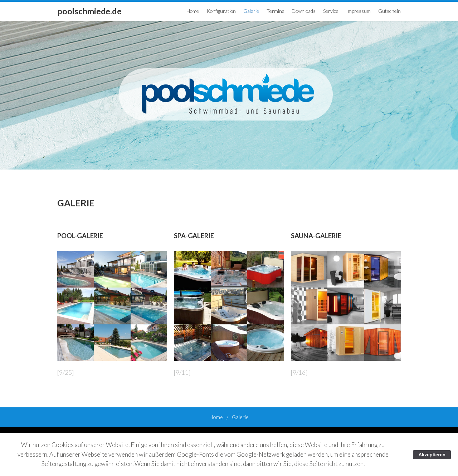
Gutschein (389, 11)
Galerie (251, 11)
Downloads (304, 11)
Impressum (358, 11)
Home (193, 11)
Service (331, 11)
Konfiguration (221, 11)
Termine (276, 11)
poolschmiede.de (89, 11)
